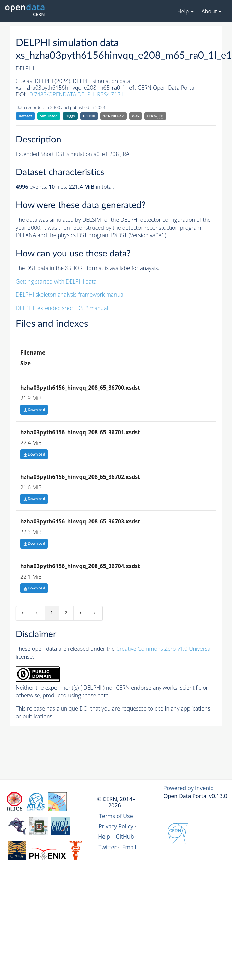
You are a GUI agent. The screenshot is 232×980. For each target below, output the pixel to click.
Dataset (25, 116)
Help (104, 837)
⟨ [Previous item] (37, 613)
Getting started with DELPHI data (56, 281)
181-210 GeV (114, 116)
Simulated (49, 116)
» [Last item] (95, 613)
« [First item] (23, 613)
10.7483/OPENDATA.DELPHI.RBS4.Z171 (75, 94)
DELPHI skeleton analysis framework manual (70, 295)
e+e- (136, 116)
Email (129, 847)
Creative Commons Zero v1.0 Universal (164, 649)
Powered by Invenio (189, 788)
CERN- (155, 116)
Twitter (108, 847)
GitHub (125, 837)
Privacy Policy (116, 826)
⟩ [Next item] (80, 613)
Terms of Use (116, 816)
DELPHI (89, 116)
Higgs (70, 116)
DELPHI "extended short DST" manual (62, 308)
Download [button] (34, 410)
